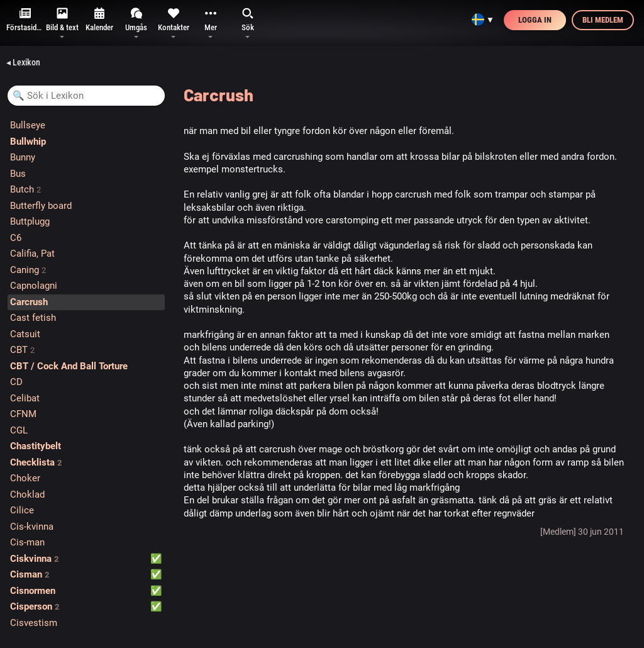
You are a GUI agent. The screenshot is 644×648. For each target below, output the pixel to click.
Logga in (535, 20)
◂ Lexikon (23, 62)
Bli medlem (603, 20)
